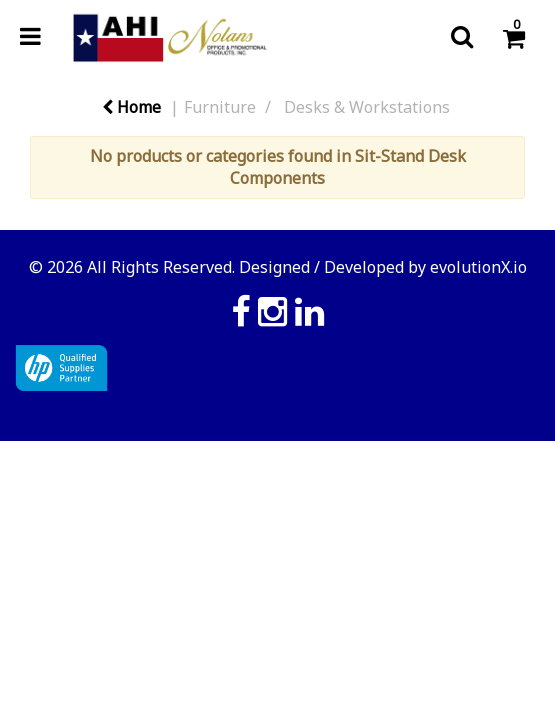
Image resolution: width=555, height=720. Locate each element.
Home (131, 107)
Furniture (220, 107)
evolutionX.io (478, 267)
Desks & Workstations (367, 107)
